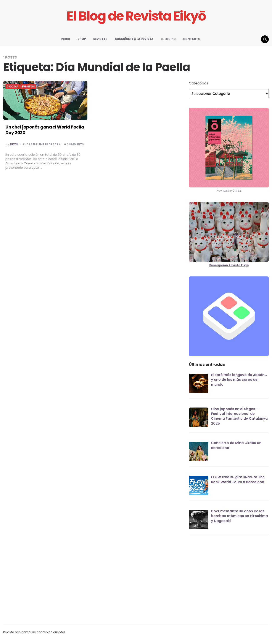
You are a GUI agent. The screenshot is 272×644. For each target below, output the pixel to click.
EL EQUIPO (168, 39)
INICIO (65, 39)
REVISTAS (100, 39)
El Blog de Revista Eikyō (136, 16)
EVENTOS (28, 87)
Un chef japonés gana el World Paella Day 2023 (45, 130)
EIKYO (14, 144)
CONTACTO (192, 39)
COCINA (13, 87)
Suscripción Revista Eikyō (229, 265)
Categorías (199, 83)
